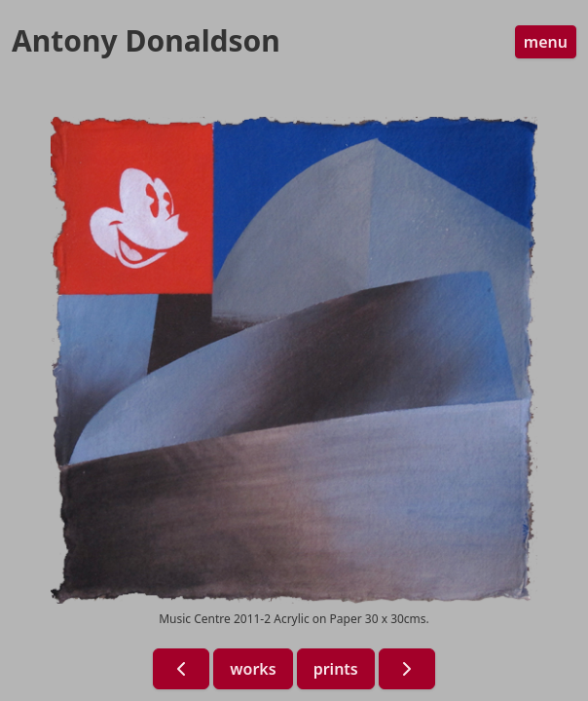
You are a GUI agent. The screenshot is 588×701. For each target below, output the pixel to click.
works (253, 669)
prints (336, 669)
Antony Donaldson (146, 41)
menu (546, 42)
